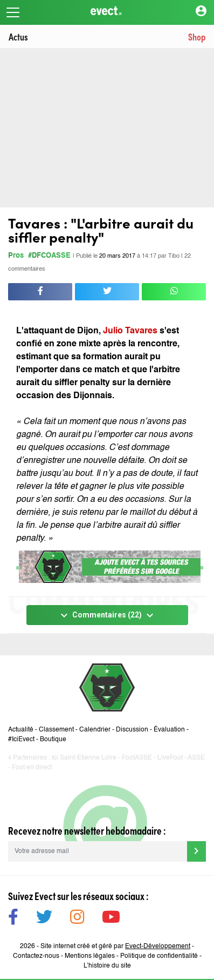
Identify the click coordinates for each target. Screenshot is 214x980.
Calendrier (95, 730)
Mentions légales (90, 956)
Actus (18, 36)
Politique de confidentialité (159, 956)
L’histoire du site (107, 966)
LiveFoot (170, 758)
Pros (16, 256)
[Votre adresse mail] (98, 851)
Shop (197, 36)
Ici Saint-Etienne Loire (84, 758)
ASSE (196, 758)
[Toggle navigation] (13, 12)
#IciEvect (21, 740)
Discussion (132, 730)
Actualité (21, 730)
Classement (56, 730)
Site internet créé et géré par (115, 947)
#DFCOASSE (49, 256)
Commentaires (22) (107, 615)
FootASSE (137, 758)
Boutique (53, 740)
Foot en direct (32, 768)
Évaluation (169, 730)
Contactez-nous (36, 956)
